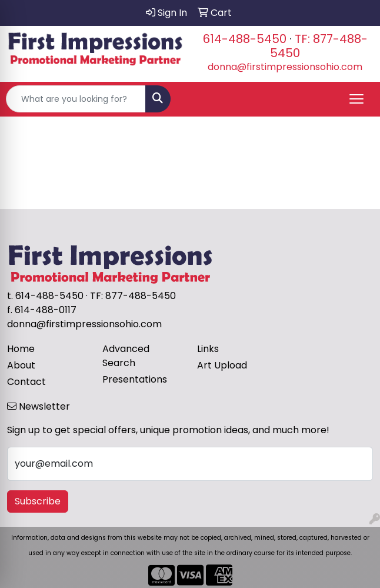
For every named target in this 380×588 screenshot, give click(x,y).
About (21, 365)
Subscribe (38, 501)
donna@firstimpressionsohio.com (285, 67)
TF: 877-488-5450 (319, 46)
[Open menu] (356, 99)
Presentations (135, 379)
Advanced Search (126, 356)
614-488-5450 (245, 39)
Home (21, 349)
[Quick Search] (76, 99)
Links (208, 349)
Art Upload (222, 365)
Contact (26, 382)
